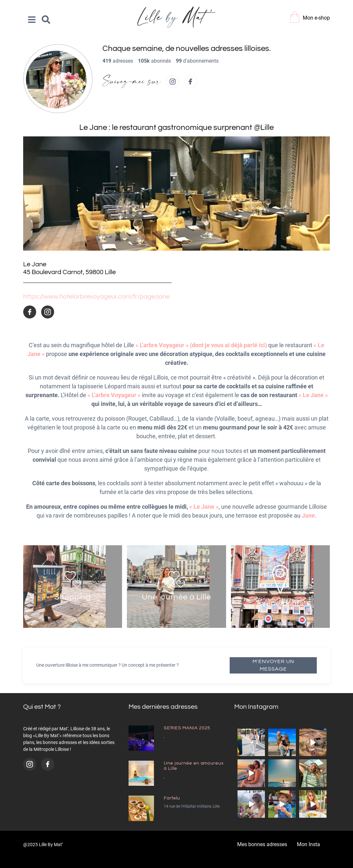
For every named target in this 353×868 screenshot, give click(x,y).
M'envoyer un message (273, 665)
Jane (308, 515)
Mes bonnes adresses (262, 844)
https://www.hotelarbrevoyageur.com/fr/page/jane (96, 297)
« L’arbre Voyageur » (114, 395)
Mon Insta (308, 844)
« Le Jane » (313, 395)
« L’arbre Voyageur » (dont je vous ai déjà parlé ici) (201, 345)
